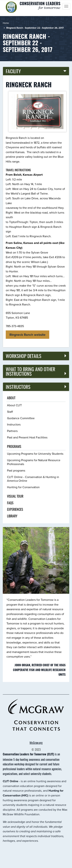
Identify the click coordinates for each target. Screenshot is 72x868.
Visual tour (15, 496)
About (11, 398)
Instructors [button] (18, 387)
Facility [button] (13, 71)
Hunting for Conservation (23, 487)
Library (12, 516)
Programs (14, 446)
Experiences (15, 509)
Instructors (14, 424)
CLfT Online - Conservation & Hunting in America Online (33, 479)
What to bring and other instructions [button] (30, 371)
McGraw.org (36, 743)
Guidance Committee (21, 418)
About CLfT (14, 405)
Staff (10, 412)
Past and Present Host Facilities (27, 437)
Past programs (16, 471)
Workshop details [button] (24, 356)
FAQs (10, 503)
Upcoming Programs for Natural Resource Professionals (34, 462)
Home (6, 23)
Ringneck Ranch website (27, 335)
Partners (12, 431)
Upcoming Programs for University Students (35, 454)
